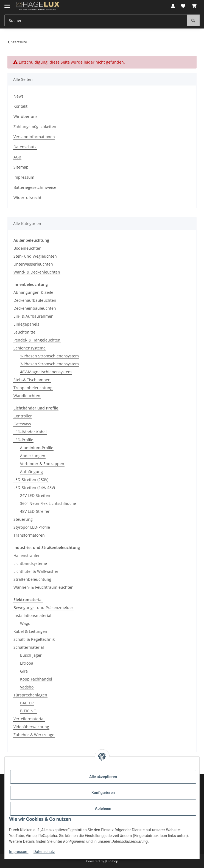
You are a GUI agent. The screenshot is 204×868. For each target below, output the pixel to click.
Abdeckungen (33, 456)
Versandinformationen (34, 137)
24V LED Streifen (35, 495)
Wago (25, 623)
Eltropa (27, 663)
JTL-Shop (111, 861)
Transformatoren (29, 535)
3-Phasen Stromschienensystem (49, 364)
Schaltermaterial (29, 647)
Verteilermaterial (29, 719)
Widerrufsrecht (27, 197)
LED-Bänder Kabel (30, 432)
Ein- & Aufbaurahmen (33, 316)
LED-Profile (23, 440)
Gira (24, 671)
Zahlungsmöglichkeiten (35, 126)
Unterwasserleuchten (33, 264)
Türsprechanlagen (30, 695)
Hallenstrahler (27, 555)
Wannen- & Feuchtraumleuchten (44, 587)
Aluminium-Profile (37, 448)
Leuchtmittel (25, 332)
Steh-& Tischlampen (32, 380)
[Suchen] (193, 20)
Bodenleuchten (27, 248)
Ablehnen (103, 809)
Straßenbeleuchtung (32, 579)
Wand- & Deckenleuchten (37, 272)
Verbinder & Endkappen (42, 464)
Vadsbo (27, 687)
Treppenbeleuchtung (33, 388)
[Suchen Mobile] (96, 20)
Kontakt (20, 106)
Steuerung (23, 519)
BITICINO (28, 711)
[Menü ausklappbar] (7, 3)
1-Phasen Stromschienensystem (49, 356)
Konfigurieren (103, 793)
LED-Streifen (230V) (31, 479)
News (19, 96)
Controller (23, 416)
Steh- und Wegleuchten (35, 256)
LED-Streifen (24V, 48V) (34, 487)
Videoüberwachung (31, 727)
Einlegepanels (26, 324)
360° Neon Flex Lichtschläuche (48, 503)
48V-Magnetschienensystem (46, 372)
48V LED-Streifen (35, 511)
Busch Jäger (31, 655)
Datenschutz (44, 852)
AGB (17, 157)
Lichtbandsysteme (30, 563)
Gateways (22, 424)
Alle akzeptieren (103, 777)
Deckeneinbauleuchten (35, 308)
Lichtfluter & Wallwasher (36, 571)
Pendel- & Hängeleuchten (37, 340)
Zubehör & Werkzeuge (34, 735)
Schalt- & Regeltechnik (34, 639)
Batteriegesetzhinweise (35, 187)
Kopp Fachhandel (36, 679)
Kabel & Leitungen (30, 631)
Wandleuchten (27, 396)
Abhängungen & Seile (33, 292)
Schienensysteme (30, 348)
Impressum (19, 852)
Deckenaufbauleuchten (35, 300)
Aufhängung (31, 472)
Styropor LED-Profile (32, 527)
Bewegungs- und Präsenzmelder (43, 607)
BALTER (27, 703)
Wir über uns (26, 116)
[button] (173, 6)
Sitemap (21, 167)
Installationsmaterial (32, 615)
